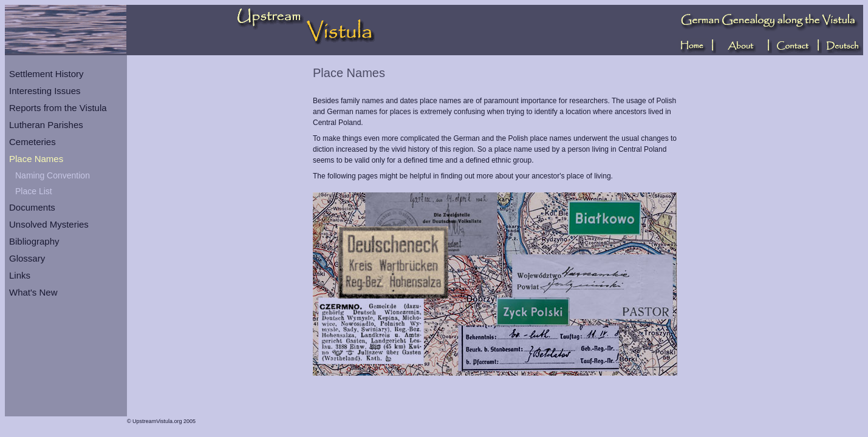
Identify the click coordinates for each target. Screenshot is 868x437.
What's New (33, 292)
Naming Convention (53, 175)
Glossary (27, 258)
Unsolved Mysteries (49, 224)
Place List (34, 191)
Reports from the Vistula (58, 108)
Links (20, 275)
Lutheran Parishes (46, 125)
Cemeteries (32, 142)
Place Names (36, 159)
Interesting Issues (45, 91)
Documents (32, 207)
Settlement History (46, 74)
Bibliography (34, 241)
